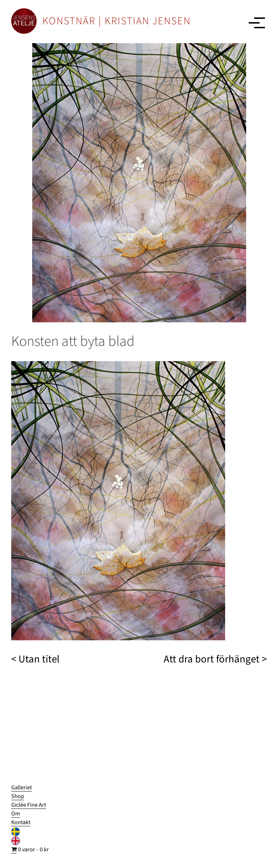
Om (16, 814)
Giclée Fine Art (29, 805)
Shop (18, 796)
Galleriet (22, 788)
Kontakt (21, 822)
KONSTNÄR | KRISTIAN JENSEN (117, 21)
